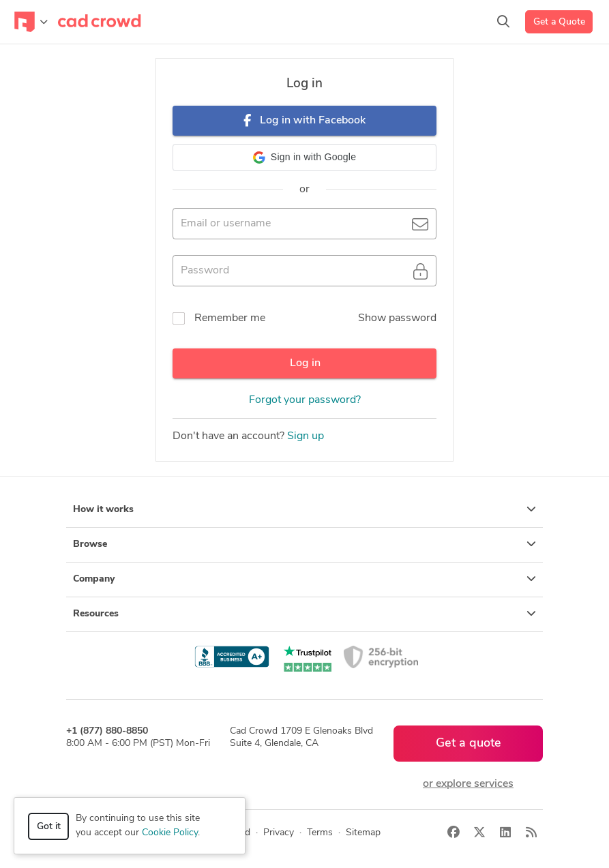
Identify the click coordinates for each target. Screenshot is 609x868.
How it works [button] (304, 509)
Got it (49, 827)
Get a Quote (559, 22)
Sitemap (363, 833)
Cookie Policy (170, 833)
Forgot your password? (305, 400)
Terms (320, 833)
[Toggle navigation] (31, 22)
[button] (304, 158)
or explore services (468, 784)
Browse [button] (304, 544)
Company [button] (304, 579)
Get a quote (469, 744)
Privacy (279, 833)
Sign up (306, 436)
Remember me (230, 318)
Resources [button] (304, 614)
